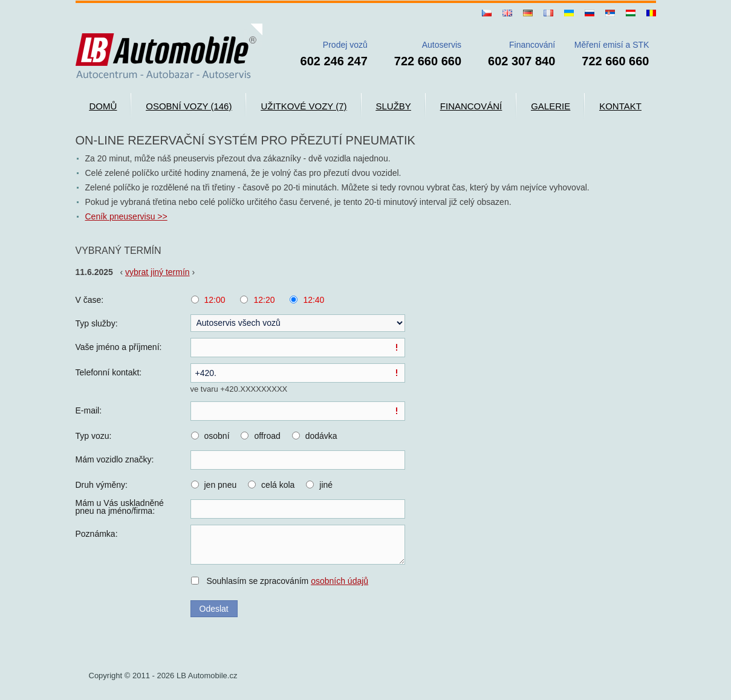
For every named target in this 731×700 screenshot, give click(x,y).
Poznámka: (97, 534)
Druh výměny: (102, 485)
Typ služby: (97, 323)
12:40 (314, 300)
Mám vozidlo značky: (115, 459)
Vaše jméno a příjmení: (119, 347)
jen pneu (221, 485)
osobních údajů (340, 581)
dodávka (321, 436)
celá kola (278, 485)
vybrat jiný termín (158, 272)
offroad (267, 436)
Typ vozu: (94, 436)
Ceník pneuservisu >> (126, 216)
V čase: (90, 300)
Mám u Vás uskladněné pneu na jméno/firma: (120, 507)
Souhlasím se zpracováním (287, 581)
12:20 (264, 300)
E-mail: (89, 410)
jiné (326, 485)
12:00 (215, 300)
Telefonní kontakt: (109, 372)
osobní (217, 436)
